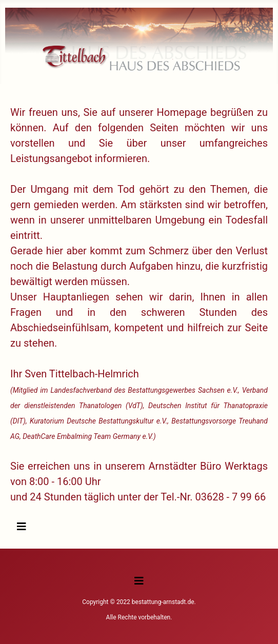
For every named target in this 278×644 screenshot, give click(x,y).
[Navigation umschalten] (22, 527)
